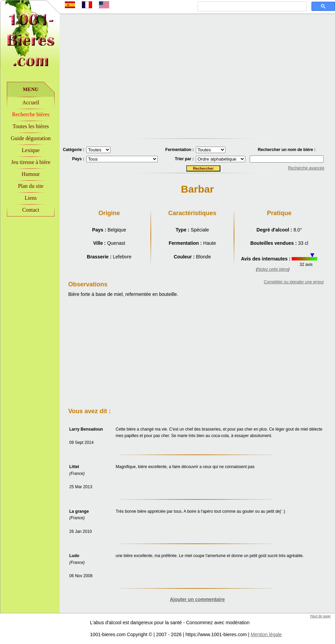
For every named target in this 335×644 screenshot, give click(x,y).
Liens (31, 198)
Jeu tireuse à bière (31, 162)
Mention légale (266, 634)
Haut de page (320, 616)
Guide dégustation (31, 138)
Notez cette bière (273, 269)
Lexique (31, 150)
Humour (31, 174)
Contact (31, 210)
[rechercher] (252, 6)
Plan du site (31, 186)
